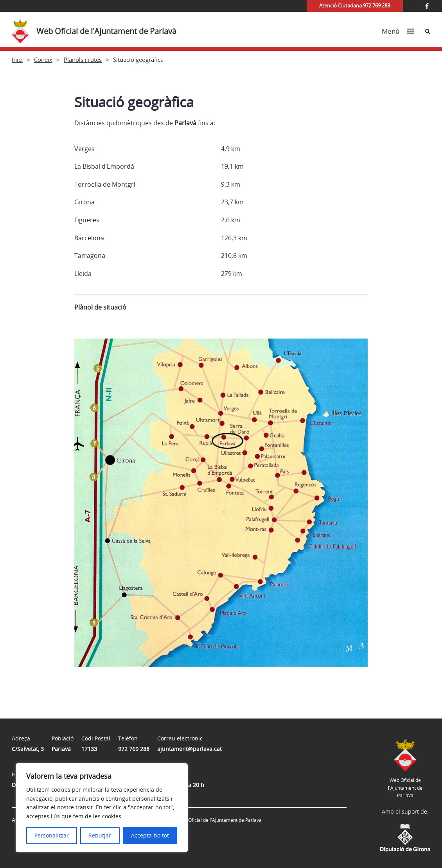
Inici (17, 59)
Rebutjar (100, 835)
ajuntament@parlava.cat (190, 749)
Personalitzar (52, 835)
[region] (102, 808)
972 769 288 (134, 749)
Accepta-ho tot (150, 835)
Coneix (43, 59)
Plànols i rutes (83, 59)
